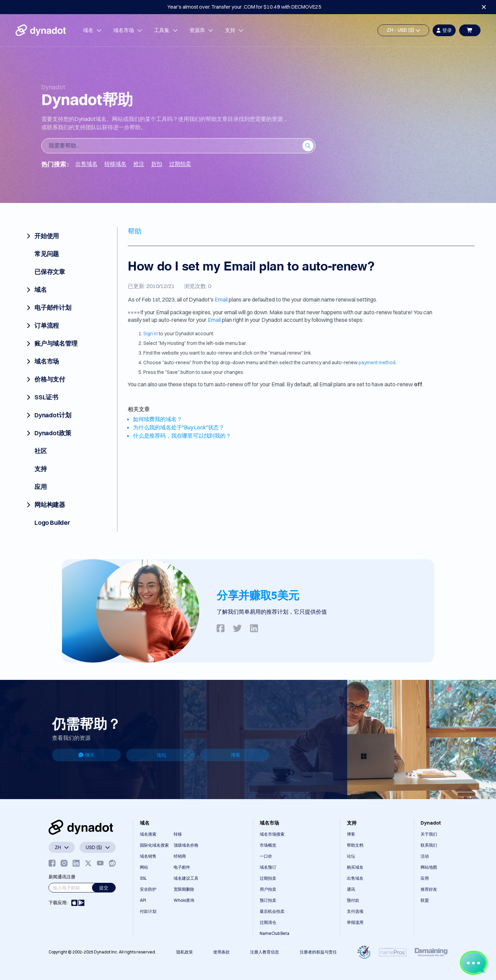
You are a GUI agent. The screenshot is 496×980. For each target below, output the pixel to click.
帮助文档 (355, 845)
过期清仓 (268, 922)
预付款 (353, 900)
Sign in (151, 334)
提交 (104, 888)
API (143, 900)
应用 (425, 878)
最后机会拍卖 (272, 911)
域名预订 (268, 867)
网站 (144, 867)
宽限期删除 (184, 889)
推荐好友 (429, 889)
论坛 (162, 755)
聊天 (87, 755)
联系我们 (429, 845)
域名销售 (148, 856)
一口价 (266, 856)
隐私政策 (185, 952)
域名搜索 (148, 834)
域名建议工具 (186, 878)
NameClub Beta (275, 933)
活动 (425, 856)
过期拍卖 (268, 878)
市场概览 (268, 845)
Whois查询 (184, 900)
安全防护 (148, 889)
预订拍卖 (268, 900)
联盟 (425, 900)
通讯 (351, 889)
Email (221, 299)
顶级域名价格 (186, 845)
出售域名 (355, 878)
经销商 (180, 856)
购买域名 (355, 867)
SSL (143, 878)
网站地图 (429, 867)
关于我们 (429, 834)
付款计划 (148, 911)
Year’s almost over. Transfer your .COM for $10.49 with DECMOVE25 (244, 7)
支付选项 (355, 911)
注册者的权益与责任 (318, 952)
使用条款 (221, 952)
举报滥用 (355, 922)
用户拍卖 (268, 889)
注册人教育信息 (265, 952)
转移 (178, 834)
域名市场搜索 (272, 834)
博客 (236, 755)
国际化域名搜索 (154, 845)
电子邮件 (182, 867)
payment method (377, 363)
